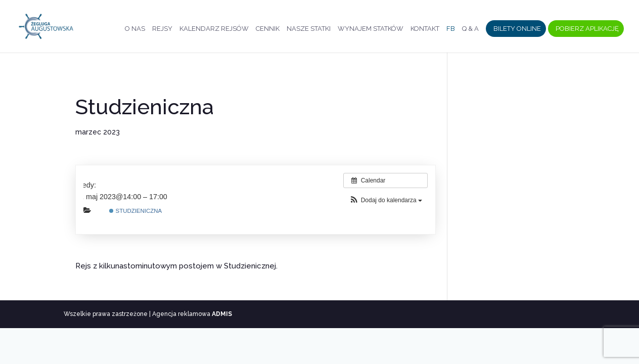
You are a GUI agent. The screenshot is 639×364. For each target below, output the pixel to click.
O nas (135, 29)
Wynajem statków (371, 29)
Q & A (470, 29)
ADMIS (222, 314)
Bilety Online (517, 29)
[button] (385, 200)
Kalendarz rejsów (214, 29)
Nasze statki (309, 29)
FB (451, 29)
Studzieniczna (135, 211)
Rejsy (162, 29)
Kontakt (425, 29)
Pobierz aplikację (587, 29)
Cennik (268, 29)
